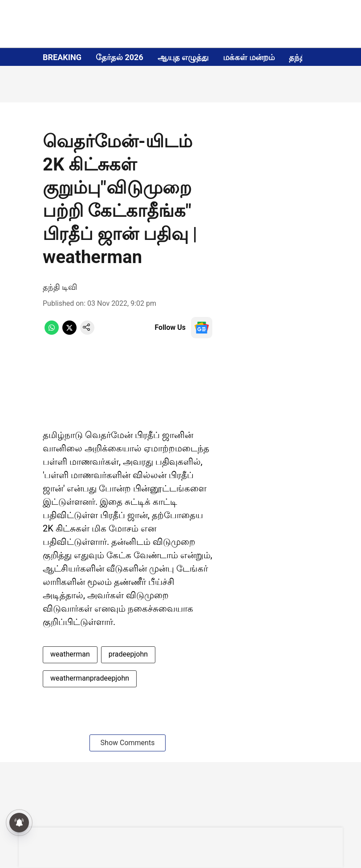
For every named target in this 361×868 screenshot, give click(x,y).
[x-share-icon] (69, 332)
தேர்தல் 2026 (120, 57)
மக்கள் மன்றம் (249, 57)
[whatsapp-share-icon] (52, 332)
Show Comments (128, 743)
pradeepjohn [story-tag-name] (128, 654)
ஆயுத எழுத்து (183, 57)
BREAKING (62, 57)
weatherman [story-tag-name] (70, 654)
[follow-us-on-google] (202, 328)
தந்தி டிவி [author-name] (60, 287)
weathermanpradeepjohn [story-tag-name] (90, 678)
